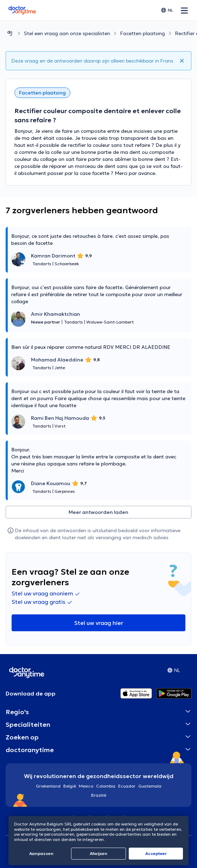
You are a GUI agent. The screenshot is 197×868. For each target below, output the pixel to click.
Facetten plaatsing (142, 33)
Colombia (106, 786)
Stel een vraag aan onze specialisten (67, 33)
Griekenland (48, 786)
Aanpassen (41, 853)
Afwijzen (99, 853)
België (70, 786)
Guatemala (150, 786)
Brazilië (99, 795)
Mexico (86, 786)
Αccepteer (156, 853)
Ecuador (127, 786)
